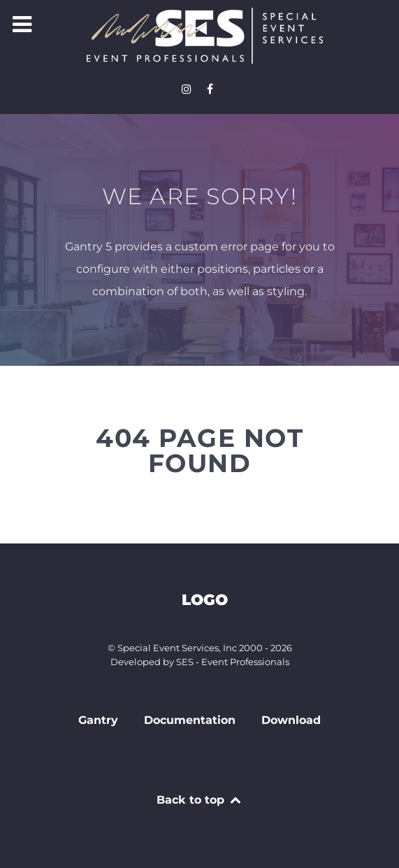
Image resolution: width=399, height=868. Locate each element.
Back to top (199, 800)
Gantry (98, 720)
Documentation (190, 720)
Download (291, 720)
